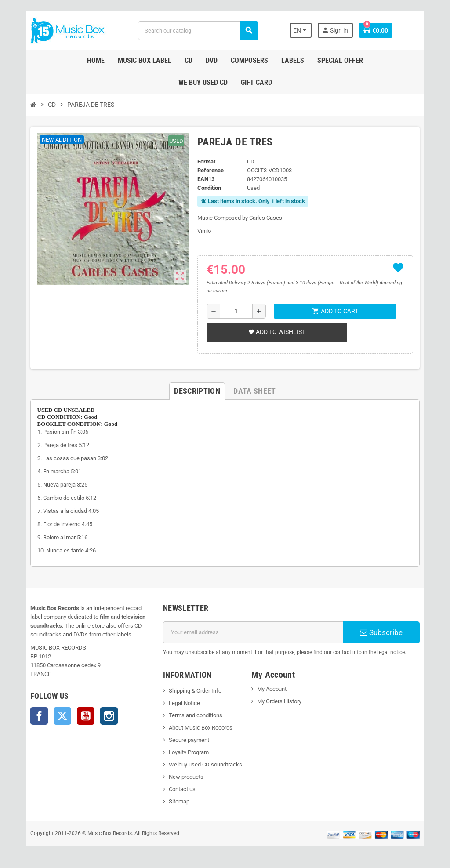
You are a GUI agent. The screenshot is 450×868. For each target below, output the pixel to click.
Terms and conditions (192, 715)
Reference (209, 170)
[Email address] (254, 632)
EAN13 (204, 179)
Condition (207, 188)
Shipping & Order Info (191, 691)
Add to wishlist (275, 332)
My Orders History (281, 701)
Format (205, 162)
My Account (273, 689)
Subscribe (390, 632)
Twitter (51, 716)
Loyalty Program (185, 752)
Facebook (27, 716)
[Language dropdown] (311, 30)
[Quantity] (235, 311)
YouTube (74, 716)
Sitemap (175, 801)
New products (182, 777)
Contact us (178, 789)
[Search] (197, 31)
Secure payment (185, 740)
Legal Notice (180, 703)
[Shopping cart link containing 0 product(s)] (387, 30)
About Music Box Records (197, 728)
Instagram (97, 716)
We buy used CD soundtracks (201, 764)
